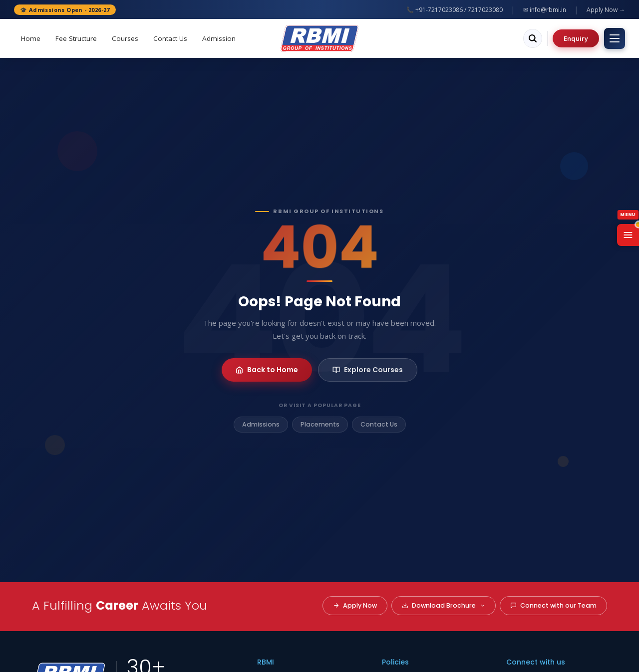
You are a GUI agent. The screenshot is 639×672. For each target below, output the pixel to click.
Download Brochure (444, 605)
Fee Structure (76, 38)
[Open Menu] (628, 235)
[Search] (533, 38)
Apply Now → (606, 10)
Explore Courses (368, 370)
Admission (219, 38)
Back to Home (267, 370)
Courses (125, 38)
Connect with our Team (553, 605)
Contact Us (170, 38)
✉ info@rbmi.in (545, 10)
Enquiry (576, 38)
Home (31, 38)
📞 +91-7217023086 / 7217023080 (455, 10)
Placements (320, 424)
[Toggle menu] (615, 38)
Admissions (261, 424)
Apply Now (355, 605)
